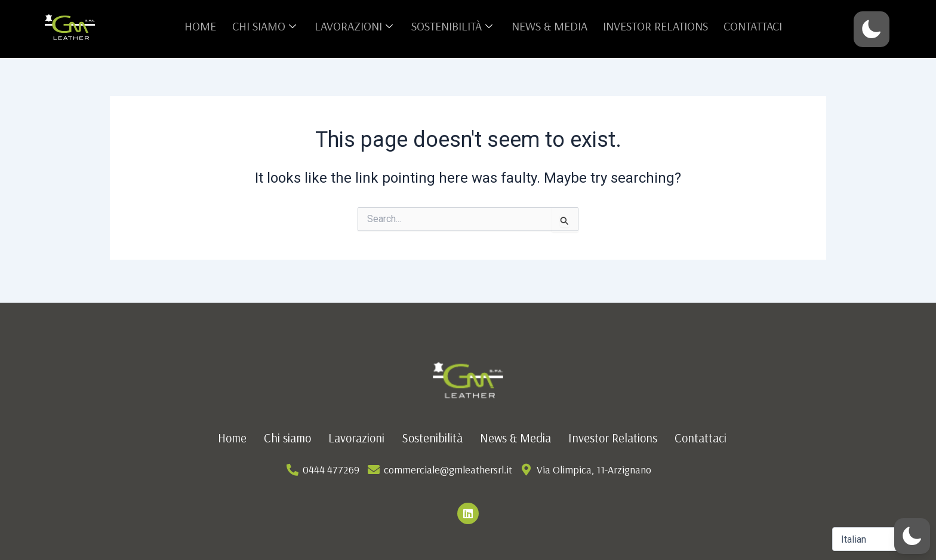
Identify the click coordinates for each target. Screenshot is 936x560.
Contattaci (741, 26)
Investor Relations (648, 26)
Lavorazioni (359, 26)
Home (212, 26)
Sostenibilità (453, 26)
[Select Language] (880, 539)
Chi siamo (273, 26)
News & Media (545, 26)
